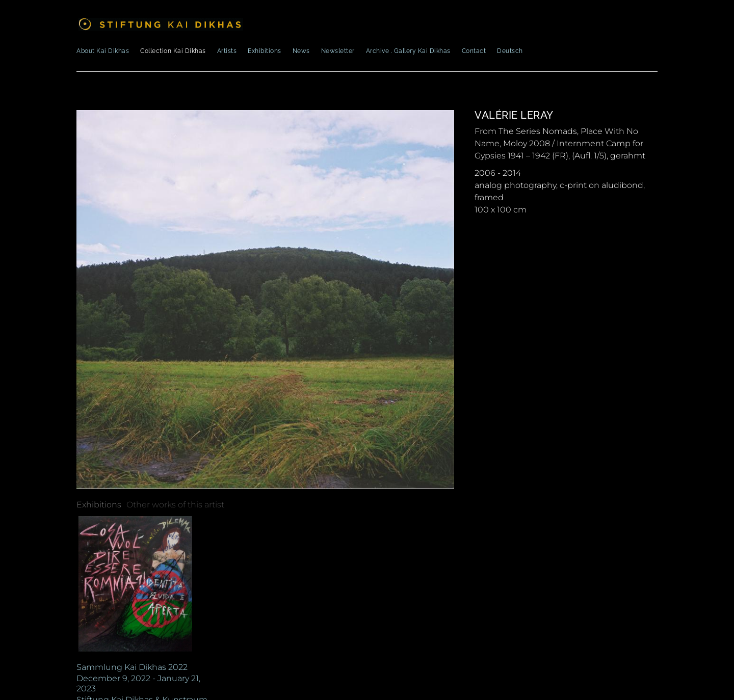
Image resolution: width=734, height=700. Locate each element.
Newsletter (338, 51)
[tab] (99, 505)
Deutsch (510, 51)
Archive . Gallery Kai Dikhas (408, 51)
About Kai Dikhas (103, 51)
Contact (474, 51)
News (301, 51)
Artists (227, 51)
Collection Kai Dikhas (173, 51)
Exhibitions (265, 51)
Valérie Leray (514, 115)
